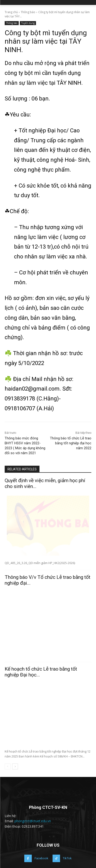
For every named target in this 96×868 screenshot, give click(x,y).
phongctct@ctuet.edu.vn (33, 821)
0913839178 (20, 399)
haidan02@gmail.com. (33, 389)
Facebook (41, 858)
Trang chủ (11, 12)
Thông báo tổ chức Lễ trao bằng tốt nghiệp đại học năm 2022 (71, 443)
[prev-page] (8, 766)
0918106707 (20, 408)
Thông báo (28, 12)
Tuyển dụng (28, 23)
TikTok (67, 858)
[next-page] (15, 766)
